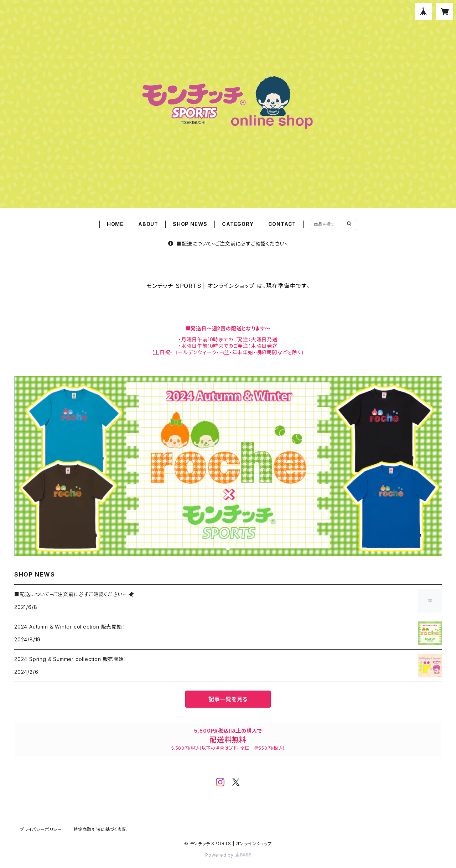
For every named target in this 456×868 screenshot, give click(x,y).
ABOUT (148, 224)
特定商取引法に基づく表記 (100, 829)
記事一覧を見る (228, 699)
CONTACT (282, 224)
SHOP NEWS (190, 224)
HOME (115, 224)
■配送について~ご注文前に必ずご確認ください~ (228, 244)
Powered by (228, 855)
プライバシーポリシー (41, 829)
